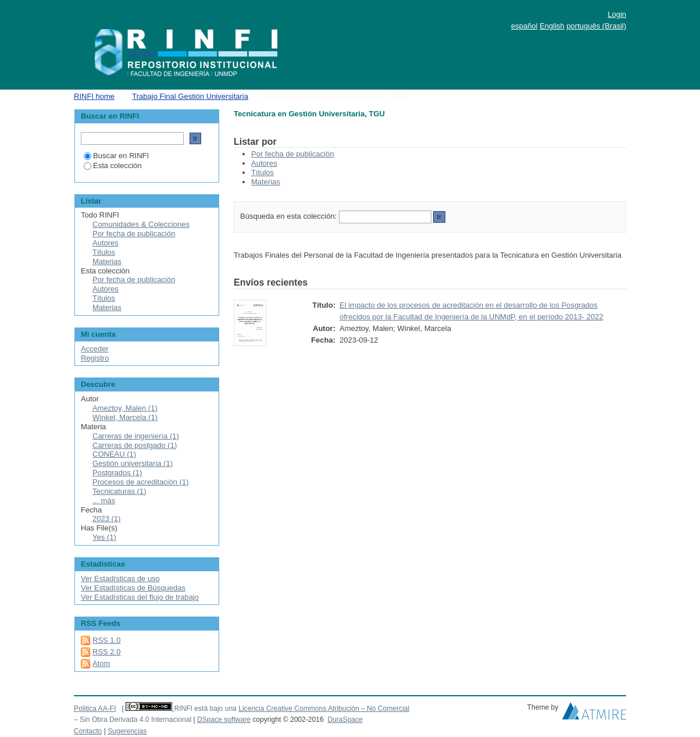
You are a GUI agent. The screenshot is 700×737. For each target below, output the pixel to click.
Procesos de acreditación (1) (140, 482)
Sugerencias (127, 731)
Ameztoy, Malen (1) (125, 408)
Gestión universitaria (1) (133, 463)
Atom (101, 663)
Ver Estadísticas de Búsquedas (133, 588)
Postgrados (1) (117, 473)
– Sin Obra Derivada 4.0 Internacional (133, 720)
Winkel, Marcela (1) (125, 417)
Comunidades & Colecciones (141, 224)
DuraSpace (345, 720)
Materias (266, 182)
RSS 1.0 (106, 640)
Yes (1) (104, 537)
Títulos (262, 172)
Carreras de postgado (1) (135, 445)
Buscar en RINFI (116, 156)
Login (617, 14)
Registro (95, 358)
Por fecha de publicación (292, 154)
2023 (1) (106, 519)
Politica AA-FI (95, 708)
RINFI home (94, 96)
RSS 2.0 (106, 652)
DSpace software (224, 720)
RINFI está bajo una (205, 708)
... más (104, 501)
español (524, 26)
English (552, 26)
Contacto (88, 731)
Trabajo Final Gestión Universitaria (190, 96)
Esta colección (113, 165)
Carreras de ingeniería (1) (136, 436)
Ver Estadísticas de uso (120, 578)
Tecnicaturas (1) (119, 491)
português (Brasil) (596, 26)
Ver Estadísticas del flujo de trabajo (140, 597)
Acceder (95, 349)
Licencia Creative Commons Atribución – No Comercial (324, 708)
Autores (264, 163)
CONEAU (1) (114, 454)
